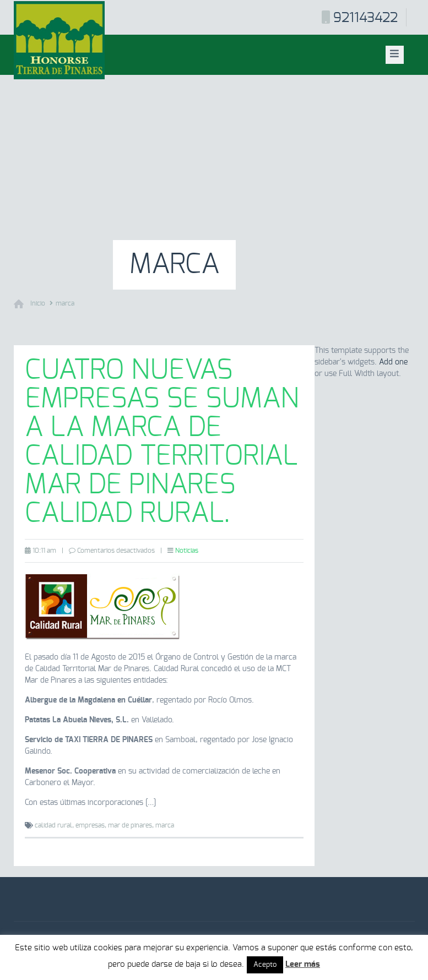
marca (65, 303)
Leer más (303, 964)
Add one (393, 362)
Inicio (38, 303)
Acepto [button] (265, 965)
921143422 (365, 18)
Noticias (187, 551)
